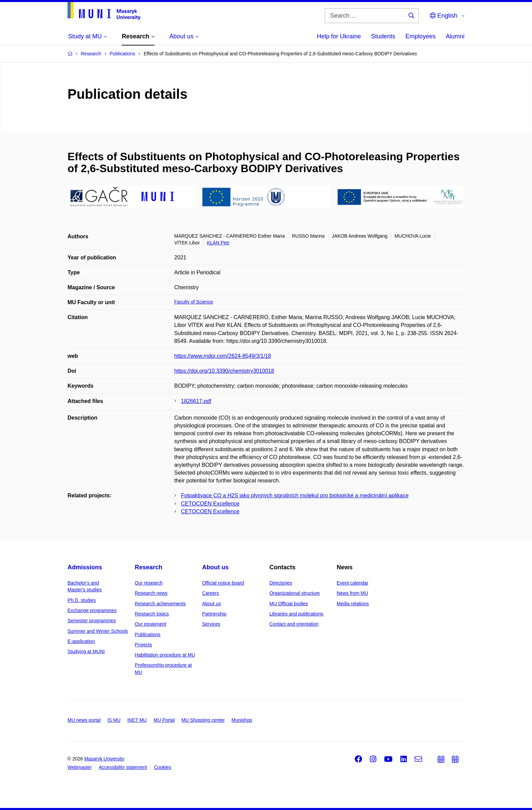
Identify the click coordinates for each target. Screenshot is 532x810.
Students (383, 36)
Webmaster (80, 767)
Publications (148, 634)
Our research (149, 583)
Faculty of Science (194, 302)
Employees (421, 36)
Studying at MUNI (86, 651)
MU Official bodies (289, 604)
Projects (143, 645)
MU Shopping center (203, 720)
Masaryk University (104, 759)
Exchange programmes (92, 610)
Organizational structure (295, 593)
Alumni (455, 36)
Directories (281, 583)
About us (215, 567)
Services (211, 624)
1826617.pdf (196, 401)
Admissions (85, 567)
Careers (211, 593)
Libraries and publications (296, 614)
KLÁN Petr (218, 243)
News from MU (352, 593)
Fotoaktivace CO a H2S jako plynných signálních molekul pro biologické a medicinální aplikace (295, 495)
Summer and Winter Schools (98, 631)
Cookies (163, 767)
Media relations (353, 604)
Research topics (152, 614)
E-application (81, 641)
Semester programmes (92, 621)
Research (148, 567)
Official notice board (223, 583)
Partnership (214, 614)
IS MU (114, 720)
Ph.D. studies (82, 600)
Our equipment (150, 624)
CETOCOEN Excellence (210, 504)
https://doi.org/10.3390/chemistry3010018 (224, 371)
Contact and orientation (294, 624)
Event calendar (352, 583)
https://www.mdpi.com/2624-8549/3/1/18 (223, 356)
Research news (151, 593)
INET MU (137, 720)
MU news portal (84, 720)
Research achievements (160, 604)
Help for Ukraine (339, 36)
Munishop (242, 720)
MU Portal (164, 720)
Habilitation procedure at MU (165, 655)
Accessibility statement (123, 767)
